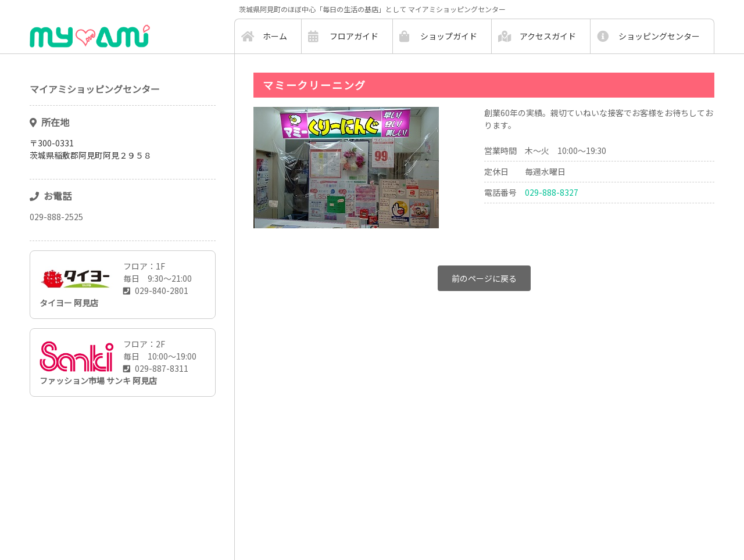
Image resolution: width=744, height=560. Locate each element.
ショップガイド (449, 36)
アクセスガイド (548, 36)
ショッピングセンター (659, 36)
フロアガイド (354, 36)
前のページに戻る (484, 278)
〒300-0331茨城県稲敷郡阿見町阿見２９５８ (91, 149)
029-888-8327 (552, 192)
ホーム (275, 36)
